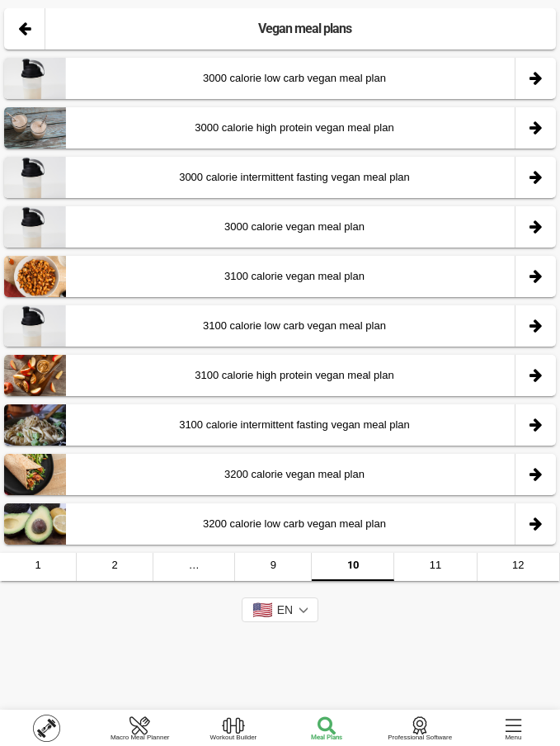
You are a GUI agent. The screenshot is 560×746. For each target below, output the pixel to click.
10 (353, 565)
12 (518, 565)
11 (435, 565)
